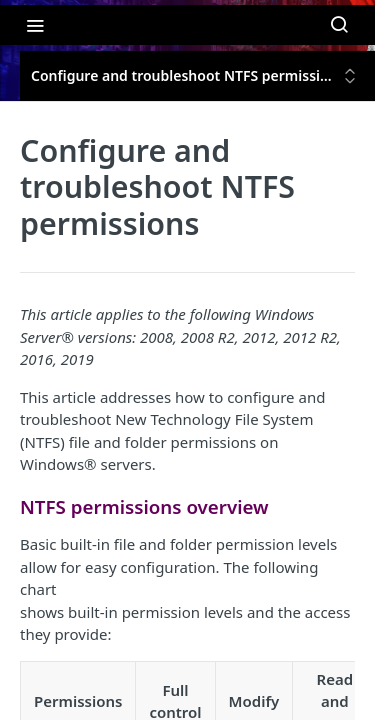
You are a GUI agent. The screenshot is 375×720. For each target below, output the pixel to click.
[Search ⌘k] (339, 25)
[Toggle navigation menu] (35, 25)
